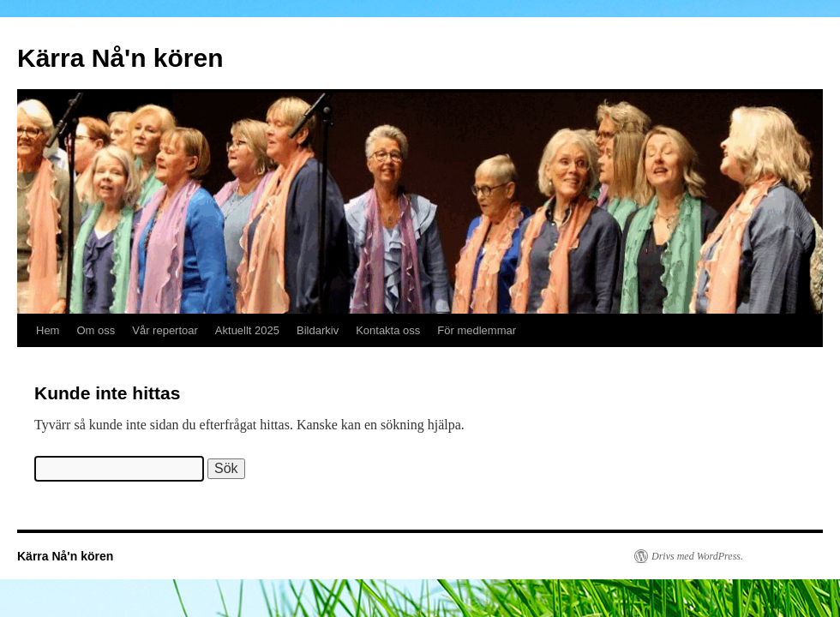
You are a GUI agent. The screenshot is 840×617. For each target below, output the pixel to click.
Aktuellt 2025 (247, 330)
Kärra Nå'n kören (120, 58)
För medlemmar (477, 330)
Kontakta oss (388, 330)
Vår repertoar (165, 330)
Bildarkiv (318, 330)
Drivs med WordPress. (697, 556)
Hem (48, 330)
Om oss (96, 330)
